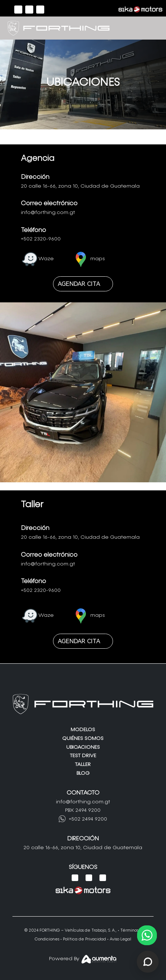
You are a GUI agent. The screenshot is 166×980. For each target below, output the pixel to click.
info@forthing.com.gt (48, 213)
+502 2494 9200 (88, 819)
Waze (46, 259)
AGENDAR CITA (79, 284)
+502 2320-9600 (41, 239)
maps (98, 259)
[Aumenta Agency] (99, 961)
